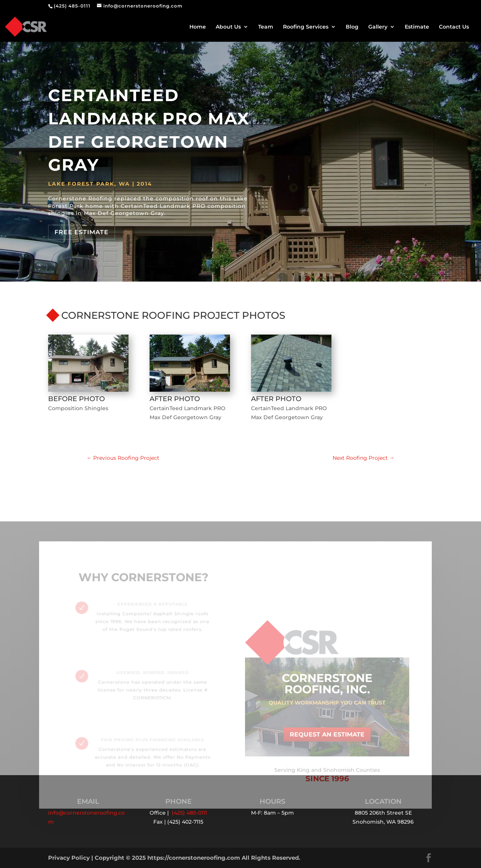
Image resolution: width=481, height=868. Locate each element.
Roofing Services (306, 27)
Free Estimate (82, 232)
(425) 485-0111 (72, 6)
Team (266, 27)
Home (198, 27)
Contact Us (454, 27)
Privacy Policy (69, 858)
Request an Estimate (327, 738)
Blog (352, 27)
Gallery (378, 27)
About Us (228, 27)
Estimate (417, 27)
